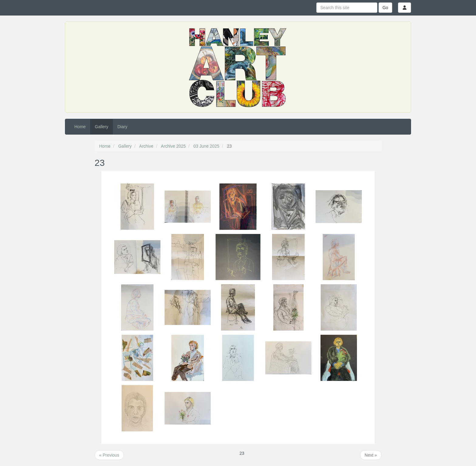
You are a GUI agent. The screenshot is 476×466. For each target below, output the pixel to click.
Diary (122, 127)
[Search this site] (347, 8)
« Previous (109, 455)
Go (385, 8)
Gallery (101, 127)
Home (80, 127)
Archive (146, 146)
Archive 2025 (173, 146)
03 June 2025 (206, 146)
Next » (371, 455)
